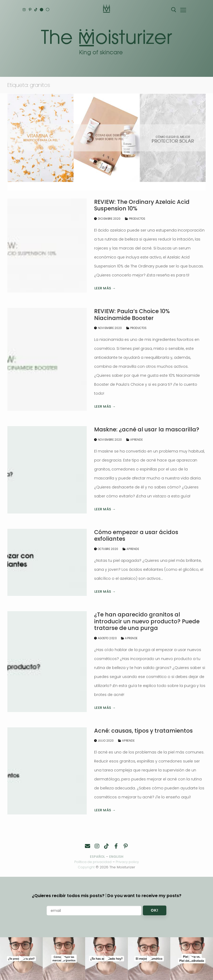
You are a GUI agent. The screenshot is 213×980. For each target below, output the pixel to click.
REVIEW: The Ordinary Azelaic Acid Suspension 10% (142, 205)
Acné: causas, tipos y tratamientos (143, 731)
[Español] (51, 10)
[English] (44, 10)
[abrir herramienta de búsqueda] (174, 10)
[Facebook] (116, 846)
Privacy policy (127, 862)
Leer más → (105, 288)
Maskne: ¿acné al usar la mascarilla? (147, 430)
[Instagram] (25, 10)
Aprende (135, 440)
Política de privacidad (93, 862)
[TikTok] (38, 10)
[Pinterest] (31, 10)
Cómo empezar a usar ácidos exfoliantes (136, 536)
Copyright (86, 867)
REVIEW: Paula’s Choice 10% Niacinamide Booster (132, 315)
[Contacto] (88, 846)
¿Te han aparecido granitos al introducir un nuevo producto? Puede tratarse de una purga (147, 621)
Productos (135, 219)
